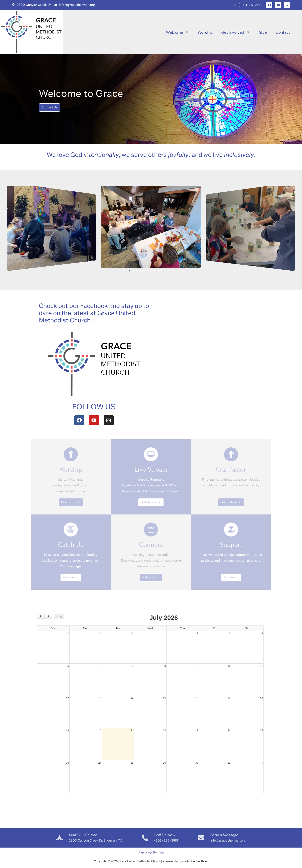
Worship (205, 32)
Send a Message (224, 835)
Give (263, 32)
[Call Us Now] (145, 838)
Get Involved (236, 32)
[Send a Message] (201, 838)
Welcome (177, 32)
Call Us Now (165, 835)
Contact (283, 32)
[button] (4, 227)
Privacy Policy (151, 853)
